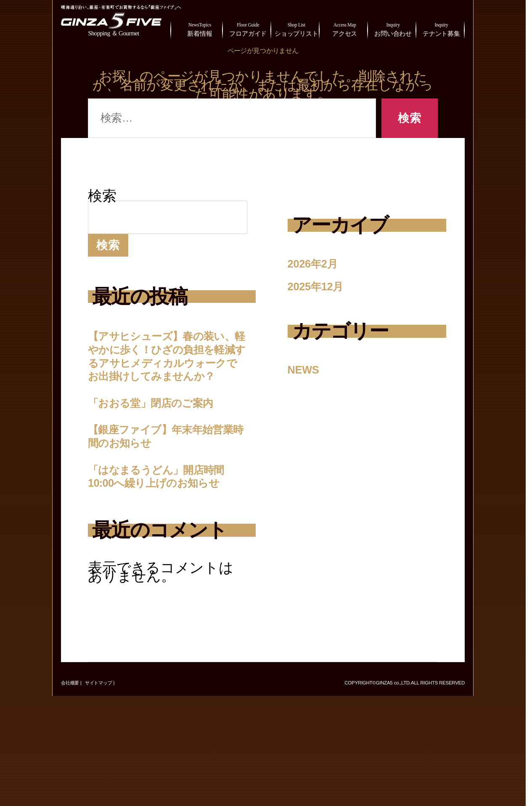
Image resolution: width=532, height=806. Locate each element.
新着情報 (200, 29)
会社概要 (70, 793)
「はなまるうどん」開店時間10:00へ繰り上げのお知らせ (166, 573)
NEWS (309, 367)
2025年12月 (325, 285)
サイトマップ (99, 793)
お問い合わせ (393, 29)
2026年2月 (321, 263)
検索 (102, 196)
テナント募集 (441, 29)
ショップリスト (296, 29)
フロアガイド (248, 29)
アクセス (345, 29)
